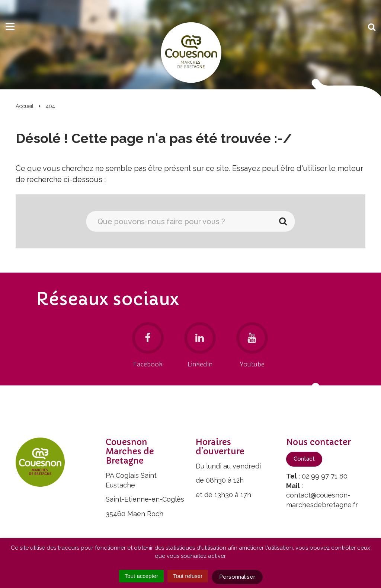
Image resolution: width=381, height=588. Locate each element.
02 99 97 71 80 (325, 476)
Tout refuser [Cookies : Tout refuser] (188, 576)
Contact (304, 459)
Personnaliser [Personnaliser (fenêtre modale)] (237, 577)
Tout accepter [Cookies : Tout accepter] (141, 576)
